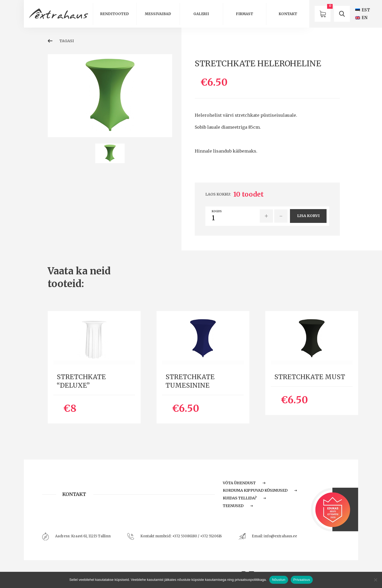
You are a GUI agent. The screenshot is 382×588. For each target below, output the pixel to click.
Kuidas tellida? (244, 498)
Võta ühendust (244, 483)
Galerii (201, 14)
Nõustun (279, 580)
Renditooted (115, 14)
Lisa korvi (308, 216)
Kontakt (288, 14)
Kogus (217, 211)
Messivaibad (158, 14)
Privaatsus (302, 580)
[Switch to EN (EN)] (361, 18)
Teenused (238, 506)
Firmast (244, 14)
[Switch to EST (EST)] (363, 10)
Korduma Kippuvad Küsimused (260, 490)
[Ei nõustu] (375, 580)
